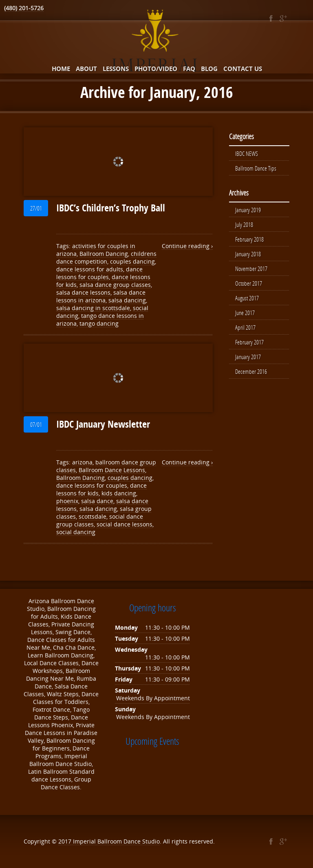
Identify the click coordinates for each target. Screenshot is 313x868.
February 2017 (249, 342)
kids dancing (119, 493)
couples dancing (132, 261)
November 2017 (251, 269)
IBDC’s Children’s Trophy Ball (111, 208)
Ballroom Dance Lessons (112, 470)
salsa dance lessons (83, 292)
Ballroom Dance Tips (256, 168)
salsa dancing (127, 300)
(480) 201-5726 (24, 8)
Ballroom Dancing (104, 254)
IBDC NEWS (247, 153)
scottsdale (93, 516)
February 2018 (249, 239)
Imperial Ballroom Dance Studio (116, 841)
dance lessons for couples (99, 273)
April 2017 (245, 327)
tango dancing (99, 323)
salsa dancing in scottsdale (93, 308)
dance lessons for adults (90, 269)
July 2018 (244, 224)
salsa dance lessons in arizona (101, 296)
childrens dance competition (106, 258)
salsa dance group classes (115, 285)
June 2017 (245, 313)
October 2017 (249, 283)
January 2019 (248, 210)
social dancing (76, 532)
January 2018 (248, 254)
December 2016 (251, 371)
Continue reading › (187, 246)
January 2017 (248, 357)
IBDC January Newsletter (103, 424)
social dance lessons (125, 524)
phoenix (67, 501)
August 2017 (247, 298)
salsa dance (97, 501)
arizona (82, 462)
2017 (66, 841)
